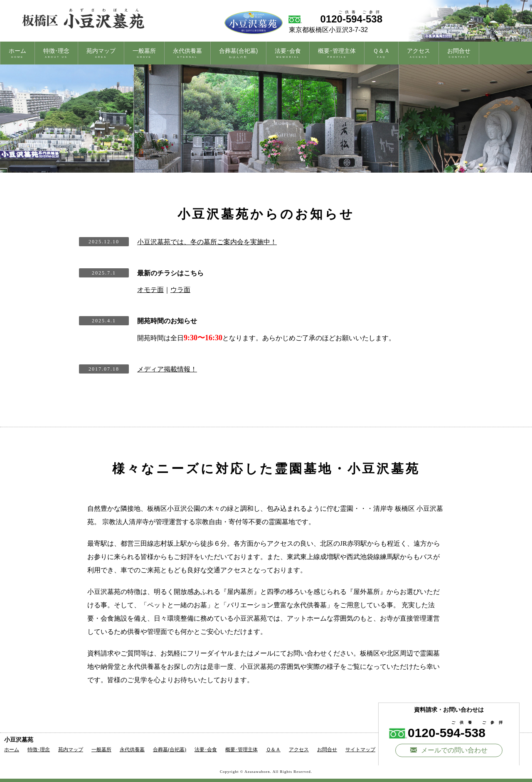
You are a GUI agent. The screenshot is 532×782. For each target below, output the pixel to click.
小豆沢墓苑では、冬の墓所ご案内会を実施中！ (207, 242)
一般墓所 (144, 53)
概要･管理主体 (337, 53)
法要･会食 (288, 53)
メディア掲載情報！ (167, 369)
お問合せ (459, 53)
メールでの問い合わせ (449, 750)
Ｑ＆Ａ (381, 53)
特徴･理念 (56, 53)
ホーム (17, 53)
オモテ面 (150, 290)
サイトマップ (360, 750)
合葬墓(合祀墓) (238, 53)
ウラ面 (180, 290)
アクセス (419, 53)
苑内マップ (101, 53)
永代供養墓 (187, 53)
